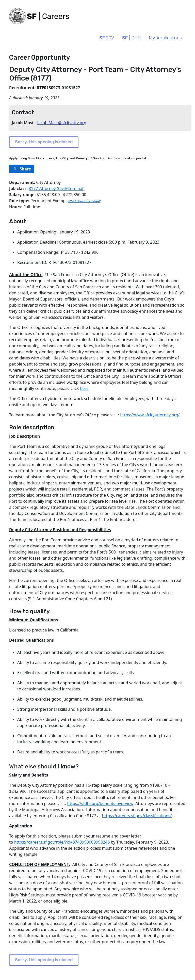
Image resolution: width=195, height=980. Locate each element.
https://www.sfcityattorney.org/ (150, 415)
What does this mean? (84, 201)
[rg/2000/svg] (22, 169)
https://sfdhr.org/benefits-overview (100, 803)
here (84, 388)
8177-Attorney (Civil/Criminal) (57, 188)
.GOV (107, 38)
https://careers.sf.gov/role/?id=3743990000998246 (62, 842)
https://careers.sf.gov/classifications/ (137, 816)
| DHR (131, 38)
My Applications (165, 38)
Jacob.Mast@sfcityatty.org (62, 123)
